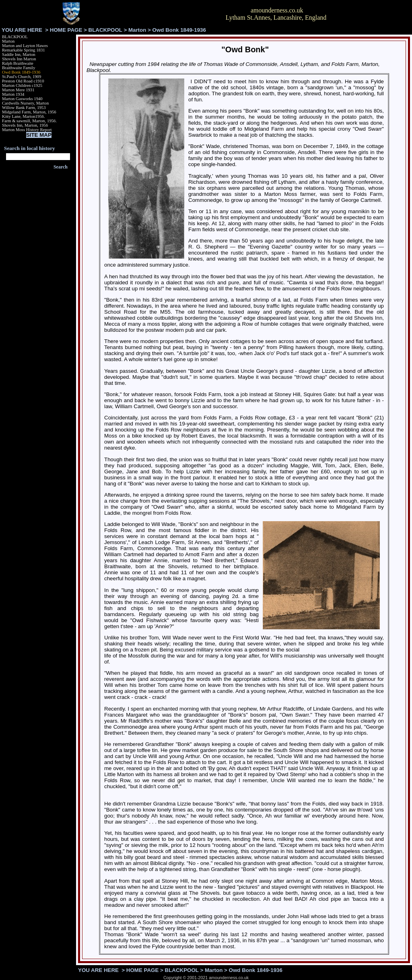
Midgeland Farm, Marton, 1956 (29, 112)
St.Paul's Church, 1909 (22, 77)
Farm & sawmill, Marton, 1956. (29, 121)
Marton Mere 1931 (18, 90)
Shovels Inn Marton (19, 59)
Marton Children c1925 (22, 85)
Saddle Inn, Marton (19, 54)
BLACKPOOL (105, 30)
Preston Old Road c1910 (23, 81)
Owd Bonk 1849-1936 (21, 72)
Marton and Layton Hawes (25, 46)
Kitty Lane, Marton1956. (24, 116)
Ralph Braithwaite (18, 63)
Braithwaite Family (19, 68)
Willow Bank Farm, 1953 (24, 108)
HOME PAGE (66, 30)
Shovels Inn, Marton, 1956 (25, 125)
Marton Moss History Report (27, 130)
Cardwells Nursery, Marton (25, 103)
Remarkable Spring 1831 (24, 50)
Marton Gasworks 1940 (22, 99)
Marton (137, 30)
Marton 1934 (13, 94)
